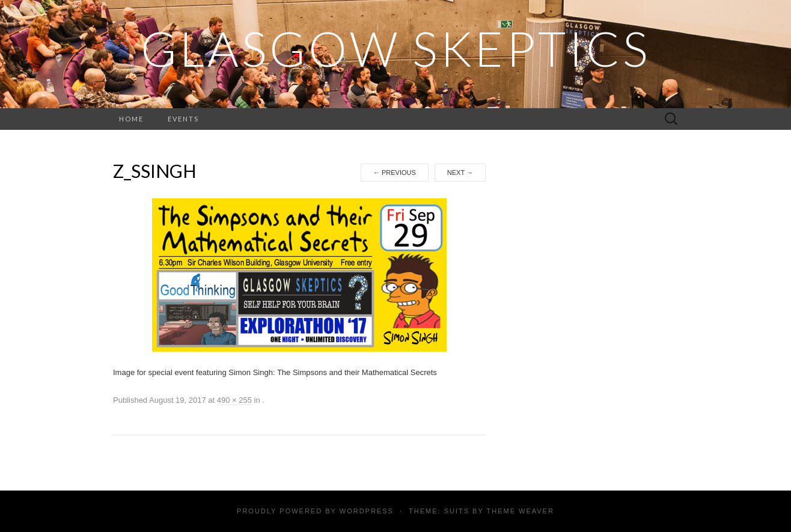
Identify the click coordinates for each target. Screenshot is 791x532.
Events (183, 119)
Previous (395, 173)
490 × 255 (234, 400)
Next (460, 173)
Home (131, 119)
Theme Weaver (520, 511)
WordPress (367, 511)
